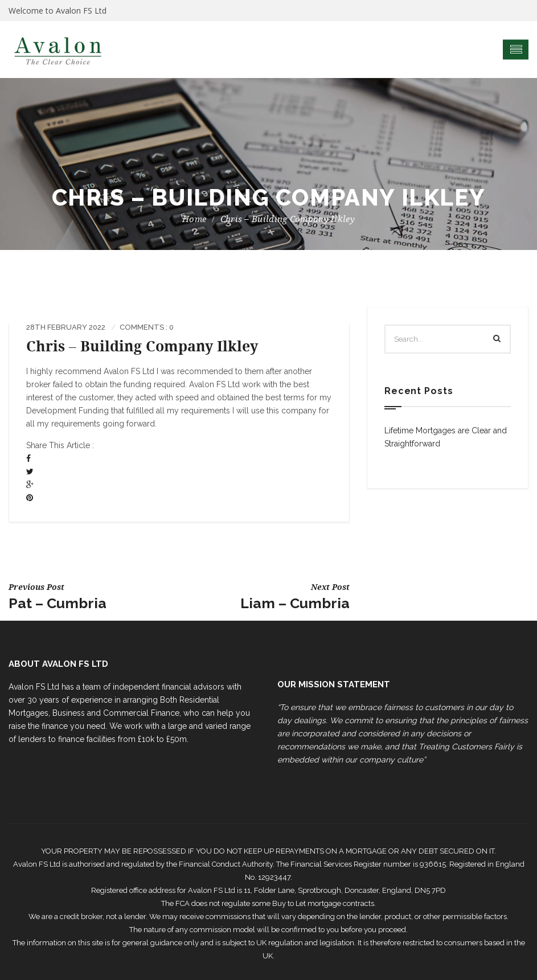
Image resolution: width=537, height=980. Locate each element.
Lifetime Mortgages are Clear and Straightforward (446, 437)
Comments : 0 (147, 327)
